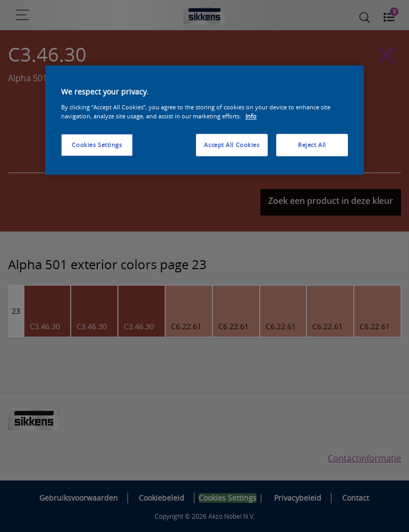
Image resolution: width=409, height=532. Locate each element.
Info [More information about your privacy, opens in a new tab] (251, 116)
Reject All (312, 145)
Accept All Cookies (232, 145)
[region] (204, 121)
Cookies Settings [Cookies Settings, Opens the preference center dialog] (97, 145)
